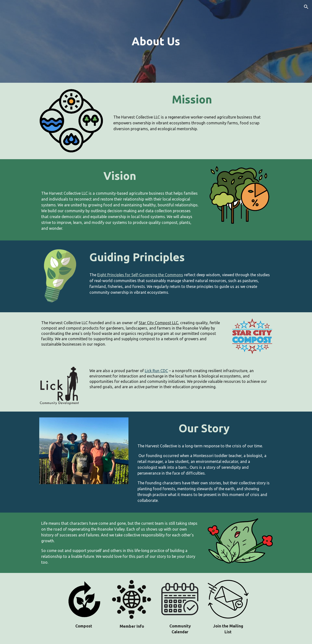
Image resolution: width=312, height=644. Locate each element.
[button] (306, 7)
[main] (156, 41)
